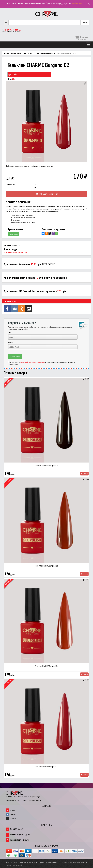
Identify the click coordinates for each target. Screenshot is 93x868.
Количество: (10, 185)
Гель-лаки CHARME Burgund (46, 53)
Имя (10, 333)
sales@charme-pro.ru (19, 840)
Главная (8, 862)
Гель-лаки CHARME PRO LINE (24, 53)
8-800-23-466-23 (13, 30)
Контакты (32, 862)
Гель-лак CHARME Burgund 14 (47, 666)
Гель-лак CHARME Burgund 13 (47, 566)
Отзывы (64, 862)
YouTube (10, 810)
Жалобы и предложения (78, 862)
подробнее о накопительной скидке (15, 252)
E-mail (10, 343)
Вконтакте (11, 814)
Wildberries (77, 3)
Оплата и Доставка (20, 862)
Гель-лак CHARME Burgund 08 (47, 465)
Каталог (10, 53)
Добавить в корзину (46, 194)
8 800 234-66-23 (17, 829)
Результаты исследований (14, 865)
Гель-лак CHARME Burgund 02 (47, 767)
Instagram (11, 818)
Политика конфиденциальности (48, 862)
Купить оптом (13, 234)
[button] (85, 83)
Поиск (85, 22)
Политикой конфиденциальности (32, 362)
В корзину (84, 473)
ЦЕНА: (10, 178)
